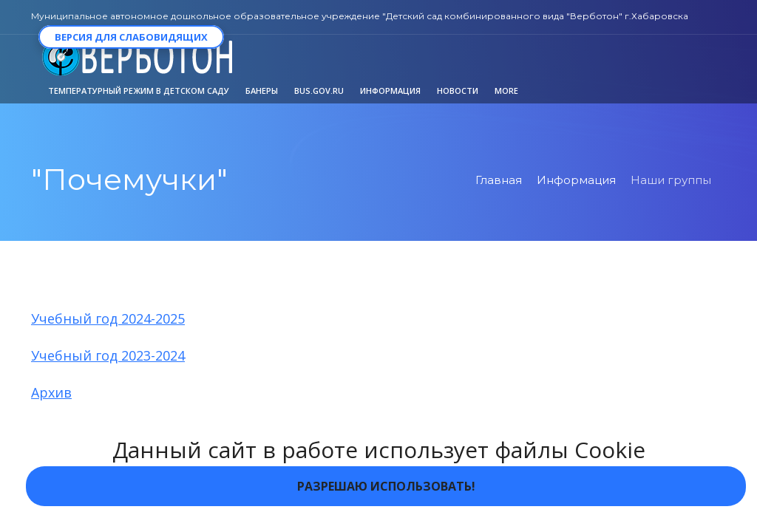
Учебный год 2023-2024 (108, 355)
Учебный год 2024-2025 (108, 318)
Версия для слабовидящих (131, 37)
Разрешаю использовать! (386, 486)
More (506, 91)
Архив (51, 392)
